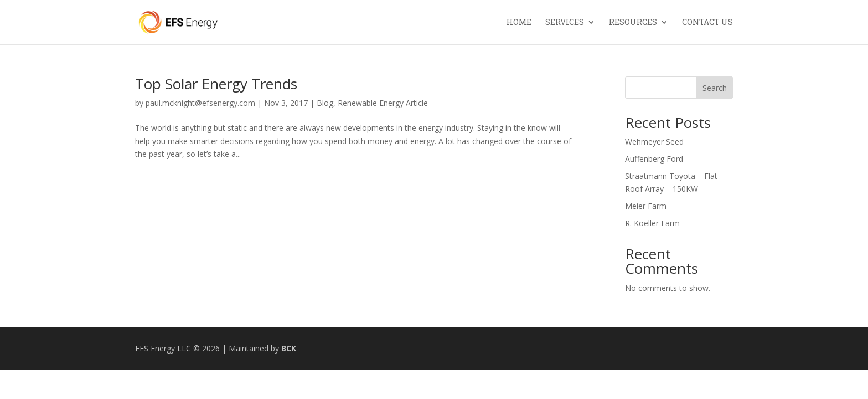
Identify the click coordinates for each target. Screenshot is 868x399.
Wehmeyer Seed (654, 142)
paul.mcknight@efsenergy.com (200, 103)
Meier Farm (646, 206)
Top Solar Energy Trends (216, 84)
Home (519, 23)
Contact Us (707, 23)
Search (715, 88)
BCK (289, 348)
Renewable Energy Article (383, 103)
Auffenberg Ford (654, 159)
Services (565, 23)
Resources (633, 23)
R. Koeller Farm (652, 223)
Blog (325, 103)
